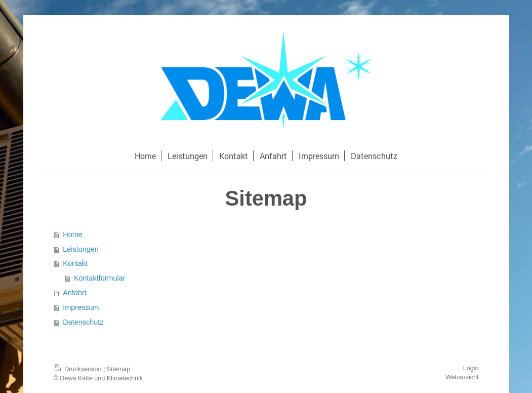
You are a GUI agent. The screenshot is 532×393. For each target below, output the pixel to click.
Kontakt (75, 263)
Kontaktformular (100, 278)
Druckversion (78, 369)
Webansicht (462, 377)
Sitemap (118, 369)
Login (471, 368)
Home (72, 234)
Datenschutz (83, 322)
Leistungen (80, 249)
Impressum (81, 307)
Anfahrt (74, 293)
